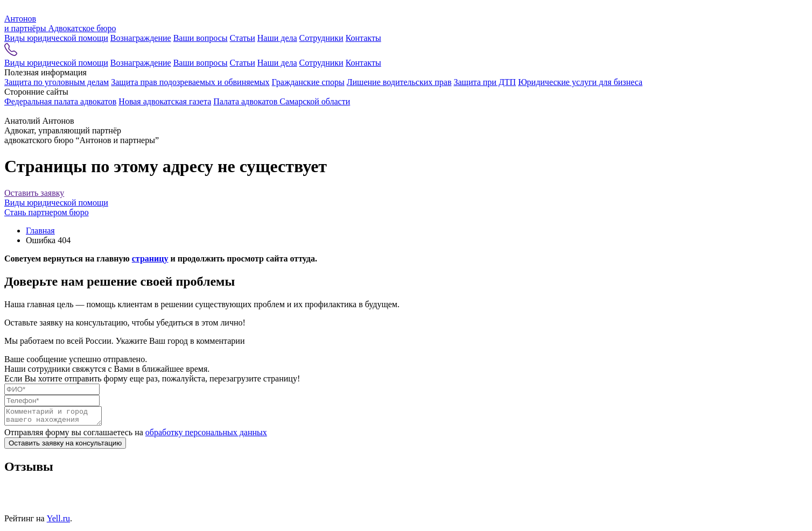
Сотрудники (321, 38)
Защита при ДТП (485, 82)
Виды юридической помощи (56, 38)
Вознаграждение (141, 38)
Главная (40, 231)
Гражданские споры (308, 82)
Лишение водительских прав (399, 82)
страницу (150, 259)
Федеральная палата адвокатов (60, 101)
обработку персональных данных (206, 436)
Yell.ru (58, 522)
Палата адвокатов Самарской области (282, 101)
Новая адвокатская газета (165, 101)
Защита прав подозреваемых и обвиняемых (190, 82)
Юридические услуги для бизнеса (580, 82)
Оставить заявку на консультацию (65, 446)
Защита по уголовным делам (57, 82)
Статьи (243, 38)
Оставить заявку (34, 193)
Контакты (363, 38)
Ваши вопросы (201, 38)
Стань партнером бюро (47, 212)
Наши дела (277, 38)
